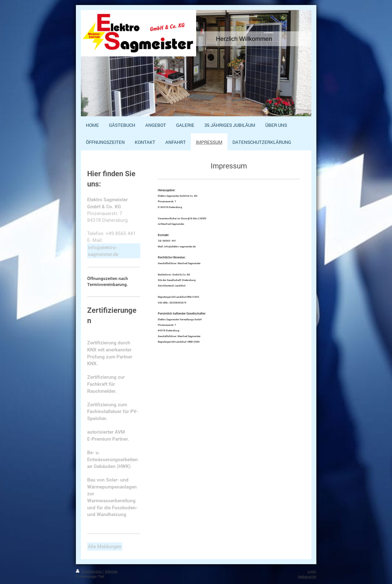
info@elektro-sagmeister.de (103, 251)
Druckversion (89, 571)
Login (312, 571)
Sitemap (111, 571)
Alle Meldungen (105, 546)
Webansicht (307, 577)
